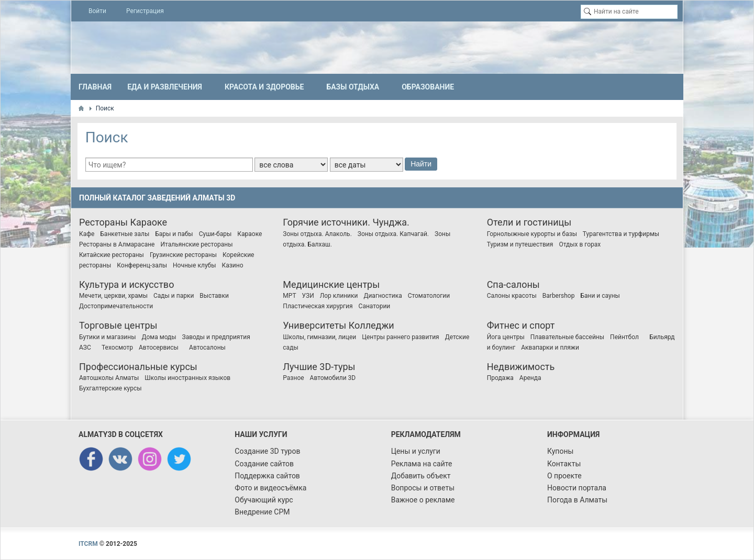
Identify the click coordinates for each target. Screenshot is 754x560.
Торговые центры (118, 325)
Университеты (314, 325)
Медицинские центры (331, 284)
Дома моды (159, 337)
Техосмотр (117, 348)
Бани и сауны (600, 296)
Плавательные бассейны (567, 337)
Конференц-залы (142, 265)
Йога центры (506, 337)
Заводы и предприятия (216, 337)
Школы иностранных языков (187, 378)
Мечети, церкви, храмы (113, 296)
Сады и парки (174, 296)
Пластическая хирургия (318, 306)
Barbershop (559, 296)
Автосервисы (159, 348)
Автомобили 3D (333, 378)
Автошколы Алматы (109, 378)
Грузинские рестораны (183, 255)
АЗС (85, 348)
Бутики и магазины (107, 337)
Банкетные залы (125, 234)
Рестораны (103, 222)
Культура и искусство (126, 284)
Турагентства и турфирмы (621, 234)
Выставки (214, 296)
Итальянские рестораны (196, 244)
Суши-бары (215, 234)
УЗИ (308, 296)
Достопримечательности (116, 306)
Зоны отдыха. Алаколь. (317, 234)
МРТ (289, 296)
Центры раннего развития (401, 337)
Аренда (530, 378)
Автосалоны (207, 348)
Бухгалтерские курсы (110, 388)
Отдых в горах (580, 244)
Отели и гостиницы (529, 222)
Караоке (148, 222)
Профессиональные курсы (138, 367)
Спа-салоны (513, 284)
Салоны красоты (512, 296)
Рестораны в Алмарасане (117, 244)
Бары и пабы (174, 234)
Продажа (500, 378)
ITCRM (88, 544)
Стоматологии (429, 296)
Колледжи (372, 325)
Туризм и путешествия (520, 244)
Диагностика (382, 296)
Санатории (375, 306)
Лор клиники (339, 296)
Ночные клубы (195, 265)
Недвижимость (521, 367)
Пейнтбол (624, 337)
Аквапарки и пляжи (550, 348)
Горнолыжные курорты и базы (532, 234)
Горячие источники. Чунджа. (346, 222)
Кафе (87, 234)
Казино (233, 265)
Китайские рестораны (112, 255)
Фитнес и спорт (521, 325)
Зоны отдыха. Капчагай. (393, 234)
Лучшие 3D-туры (319, 367)
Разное (293, 378)
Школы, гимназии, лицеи (319, 337)
